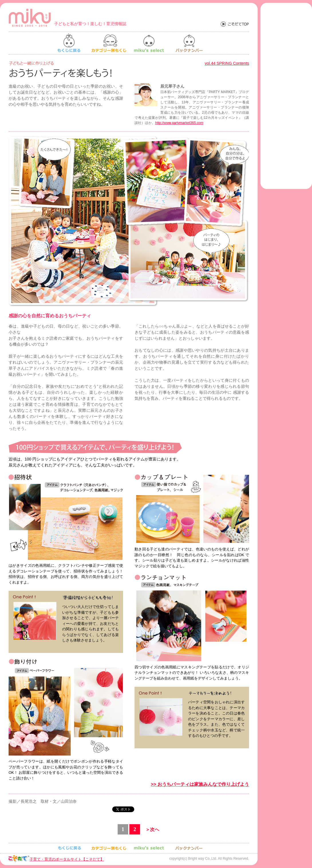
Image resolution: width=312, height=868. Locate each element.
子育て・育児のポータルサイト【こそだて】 (67, 859)
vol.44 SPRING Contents (227, 63)
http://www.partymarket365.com (179, 123)
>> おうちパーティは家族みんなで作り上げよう (200, 784)
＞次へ (152, 829)
